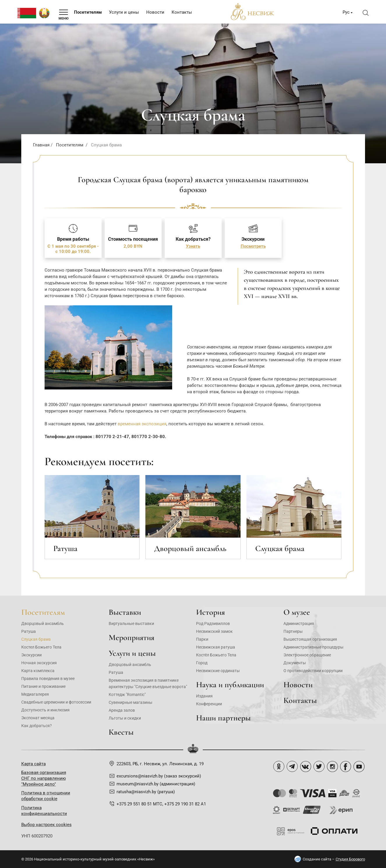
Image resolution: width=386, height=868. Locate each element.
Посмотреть (253, 246)
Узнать (193, 246)
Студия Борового (350, 859)
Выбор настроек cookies (46, 825)
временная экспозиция (142, 424)
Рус (346, 12)
